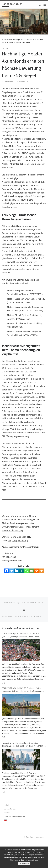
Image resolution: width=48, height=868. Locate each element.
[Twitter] (12, 571)
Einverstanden (24, 864)
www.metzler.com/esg (13, 530)
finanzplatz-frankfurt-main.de (15, 816)
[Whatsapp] (27, 571)
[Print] (37, 571)
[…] (3, 683)
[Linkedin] (17, 571)
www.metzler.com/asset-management (20, 527)
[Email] (32, 571)
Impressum (40, 837)
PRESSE (7, 813)
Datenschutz (29, 837)
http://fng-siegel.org (18, 540)
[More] (42, 571)
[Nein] (45, 857)
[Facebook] (7, 571)
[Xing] (22, 571)
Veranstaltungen (10, 809)
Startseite (6, 39)
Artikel (6, 805)
